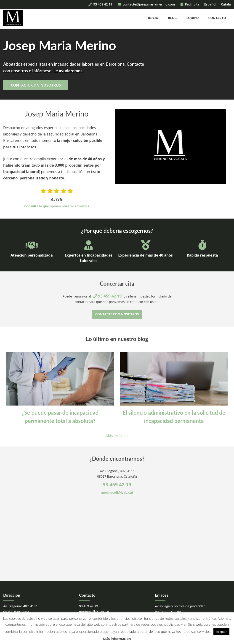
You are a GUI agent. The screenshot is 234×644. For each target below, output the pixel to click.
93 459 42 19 (100, 4)
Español (210, 4)
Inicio (153, 18)
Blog (172, 18)
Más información (117, 639)
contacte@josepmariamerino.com (146, 4)
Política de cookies (169, 612)
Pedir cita (190, 4)
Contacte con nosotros (36, 85)
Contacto (217, 18)
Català (226, 4)
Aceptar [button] (222, 632)
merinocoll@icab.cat (117, 492)
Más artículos (117, 436)
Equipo (192, 18)
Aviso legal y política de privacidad (180, 606)
